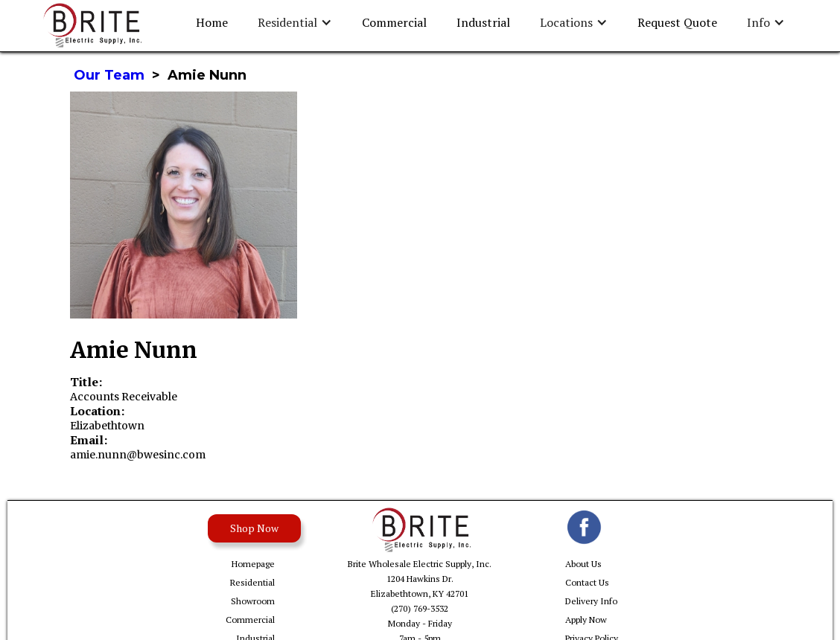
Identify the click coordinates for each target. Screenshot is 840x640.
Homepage (253, 564)
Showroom (253, 601)
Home (212, 22)
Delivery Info (591, 601)
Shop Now (254, 528)
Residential (252, 582)
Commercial (394, 22)
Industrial (483, 22)
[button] (295, 23)
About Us (583, 564)
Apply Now (586, 620)
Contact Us (587, 582)
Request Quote (677, 22)
